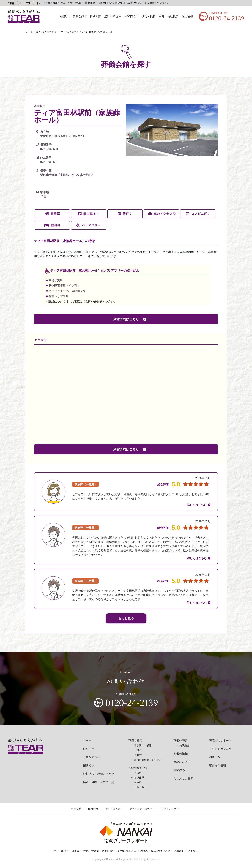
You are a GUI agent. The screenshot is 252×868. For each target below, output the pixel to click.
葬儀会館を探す (43, 32)
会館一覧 (139, 787)
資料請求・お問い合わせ (98, 774)
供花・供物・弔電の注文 (98, 782)
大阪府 (138, 773)
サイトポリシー (114, 809)
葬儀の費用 (135, 740)
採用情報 (187, 16)
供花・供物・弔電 (153, 16)
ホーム (29, 32)
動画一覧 (215, 757)
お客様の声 (131, 16)
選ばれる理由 (113, 16)
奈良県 (138, 782)
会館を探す (80, 16)
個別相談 (95, 16)
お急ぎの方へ (91, 757)
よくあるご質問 (183, 779)
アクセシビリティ (171, 809)
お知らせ (89, 749)
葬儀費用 (64, 16)
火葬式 (138, 755)
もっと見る (126, 618)
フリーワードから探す (65, 32)
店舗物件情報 (217, 765)
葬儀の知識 (180, 754)
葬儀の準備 (180, 740)
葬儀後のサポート (220, 740)
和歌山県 (139, 777)
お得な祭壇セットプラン (148, 760)
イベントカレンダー (222, 749)
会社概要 (173, 16)
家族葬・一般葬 (143, 745)
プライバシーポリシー (142, 809)
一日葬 (138, 750)
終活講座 (184, 745)
